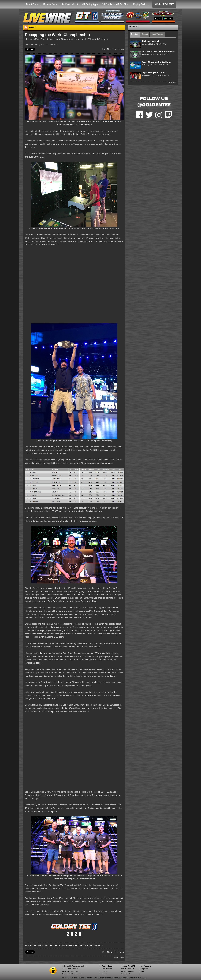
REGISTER (169, 4)
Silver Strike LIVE (128, 969)
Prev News (107, 49)
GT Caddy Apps (90, 4)
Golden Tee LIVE (128, 966)
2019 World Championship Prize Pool (159, 51)
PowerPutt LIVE (128, 971)
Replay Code (140, 4)
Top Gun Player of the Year (154, 73)
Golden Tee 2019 (38, 945)
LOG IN (158, 4)
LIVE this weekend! (151, 41)
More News (171, 83)
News (104, 974)
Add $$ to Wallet (70, 4)
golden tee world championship (77, 945)
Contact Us (77, 974)
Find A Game (32, 4)
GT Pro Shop (123, 4)
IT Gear (105, 971)
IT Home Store (50, 4)
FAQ (143, 971)
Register (144, 969)
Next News (119, 49)
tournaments (97, 945)
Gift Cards (107, 4)
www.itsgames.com (70, 971)
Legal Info (66, 974)
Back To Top (119, 957)
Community (126, 974)
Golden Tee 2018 (54, 945)
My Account (146, 966)
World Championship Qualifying (157, 62)
